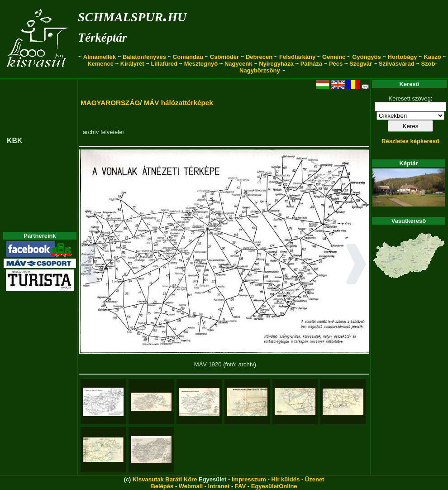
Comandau (188, 57)
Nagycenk (238, 64)
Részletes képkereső (410, 141)
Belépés (162, 486)
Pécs (336, 64)
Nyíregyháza (276, 64)
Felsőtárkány (297, 57)
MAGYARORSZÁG (110, 103)
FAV (240, 486)
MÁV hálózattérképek (179, 103)
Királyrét (132, 64)
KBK (15, 141)
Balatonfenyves (144, 57)
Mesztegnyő (201, 64)
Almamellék (100, 57)
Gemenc (334, 57)
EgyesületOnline (274, 486)
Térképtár (102, 38)
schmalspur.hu (132, 15)
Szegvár (361, 64)
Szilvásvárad (397, 64)
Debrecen (259, 57)
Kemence (100, 64)
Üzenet (315, 479)
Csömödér (224, 57)
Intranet (219, 486)
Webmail (191, 486)
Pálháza (311, 64)
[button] (89, 265)
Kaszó (432, 57)
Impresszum (249, 479)
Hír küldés (285, 479)
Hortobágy (403, 57)
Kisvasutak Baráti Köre (165, 479)
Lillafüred (164, 64)
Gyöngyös (367, 57)
